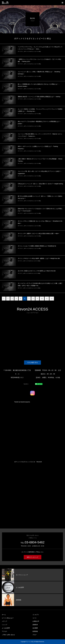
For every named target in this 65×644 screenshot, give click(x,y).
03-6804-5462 (35, 542)
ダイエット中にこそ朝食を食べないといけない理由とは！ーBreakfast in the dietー (40, 222)
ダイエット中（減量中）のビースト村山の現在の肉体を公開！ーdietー (39, 234)
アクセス (4, 631)
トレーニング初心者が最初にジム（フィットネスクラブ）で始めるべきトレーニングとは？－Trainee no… (40, 135)
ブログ (34, 635)
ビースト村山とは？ (8, 618)
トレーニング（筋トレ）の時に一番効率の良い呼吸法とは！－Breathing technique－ (39, 73)
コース (34, 618)
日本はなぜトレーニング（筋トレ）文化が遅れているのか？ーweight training (40, 184)
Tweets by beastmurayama (22, 402)
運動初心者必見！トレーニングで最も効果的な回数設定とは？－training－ (40, 97)
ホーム (4, 615)
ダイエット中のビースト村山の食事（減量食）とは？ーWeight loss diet (39, 258)
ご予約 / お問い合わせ (8, 635)
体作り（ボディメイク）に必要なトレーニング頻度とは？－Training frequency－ (38, 147)
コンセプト (36, 615)
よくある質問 (6, 628)
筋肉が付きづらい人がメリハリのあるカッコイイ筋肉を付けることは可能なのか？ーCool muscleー (40, 210)
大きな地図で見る (32, 362)
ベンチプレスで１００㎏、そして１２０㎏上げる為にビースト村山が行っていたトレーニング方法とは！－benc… (40, 48)
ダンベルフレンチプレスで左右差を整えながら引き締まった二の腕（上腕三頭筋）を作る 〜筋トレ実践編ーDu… (40, 284)
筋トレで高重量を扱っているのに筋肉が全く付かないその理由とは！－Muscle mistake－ (39, 85)
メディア (4, 621)
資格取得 (35, 625)
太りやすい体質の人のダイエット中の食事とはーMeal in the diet (37, 271)
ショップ (4, 625)
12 (52, 299)
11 (47, 299)
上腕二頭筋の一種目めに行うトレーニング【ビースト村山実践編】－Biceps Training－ (40, 160)
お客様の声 (36, 621)
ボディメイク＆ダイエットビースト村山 (32, 51)
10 (42, 299)
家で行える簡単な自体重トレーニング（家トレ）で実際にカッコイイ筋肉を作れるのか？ (40, 197)
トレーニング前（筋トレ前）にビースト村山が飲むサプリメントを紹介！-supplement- (40, 172)
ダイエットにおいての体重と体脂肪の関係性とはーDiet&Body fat (37, 246)
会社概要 (35, 628)
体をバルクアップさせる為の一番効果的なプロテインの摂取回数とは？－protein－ (39, 123)
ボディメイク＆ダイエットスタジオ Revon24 (28, 462)
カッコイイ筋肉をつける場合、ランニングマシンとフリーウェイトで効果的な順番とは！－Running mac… (40, 110)
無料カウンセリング (32, 557)
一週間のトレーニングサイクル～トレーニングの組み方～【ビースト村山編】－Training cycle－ (39, 60)
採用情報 (35, 631)
